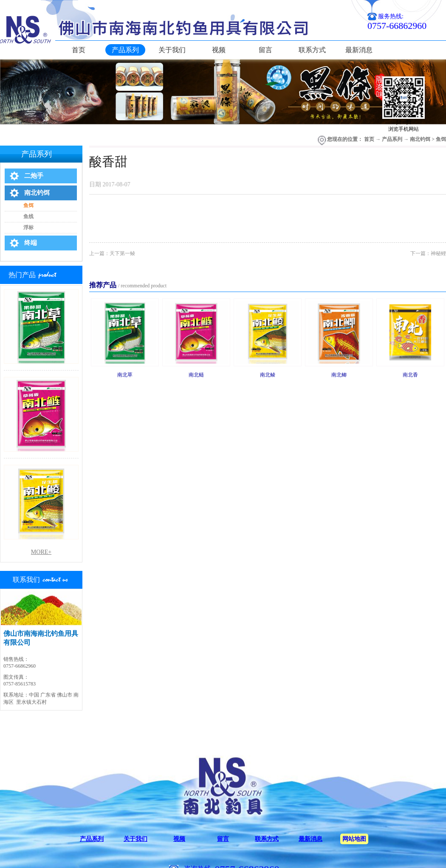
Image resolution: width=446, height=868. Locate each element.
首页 (79, 50)
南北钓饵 (420, 139)
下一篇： (428, 253)
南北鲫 (339, 375)
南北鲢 (196, 375)
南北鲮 (268, 375)
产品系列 (392, 139)
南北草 (125, 375)
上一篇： (112, 253)
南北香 (410, 375)
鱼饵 (441, 139)
